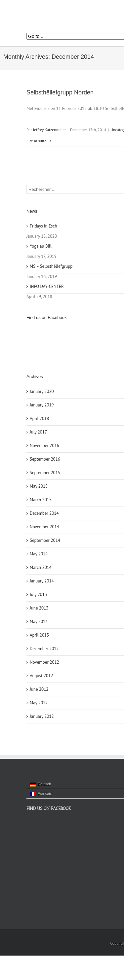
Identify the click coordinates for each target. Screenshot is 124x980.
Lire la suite (36, 141)
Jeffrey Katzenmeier (50, 130)
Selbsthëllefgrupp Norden (60, 92)
